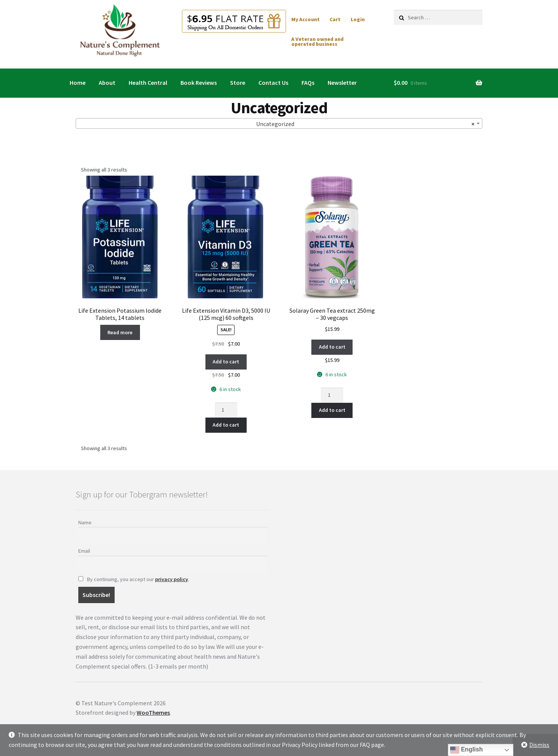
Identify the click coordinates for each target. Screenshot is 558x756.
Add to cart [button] (226, 362)
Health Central (148, 83)
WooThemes (153, 712)
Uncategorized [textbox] (365, 124)
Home (78, 83)
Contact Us (273, 83)
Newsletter (342, 83)
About (107, 83)
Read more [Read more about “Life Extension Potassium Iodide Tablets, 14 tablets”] (120, 332)
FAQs (308, 83)
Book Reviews (199, 83)
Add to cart (226, 425)
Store (238, 83)
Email (84, 551)
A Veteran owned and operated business (317, 42)
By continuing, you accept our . (134, 579)
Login (358, 19)
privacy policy (172, 579)
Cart (335, 19)
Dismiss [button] (539, 745)
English (466, 750)
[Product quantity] (226, 410)
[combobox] (279, 123)
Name (85, 522)
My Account (305, 19)
